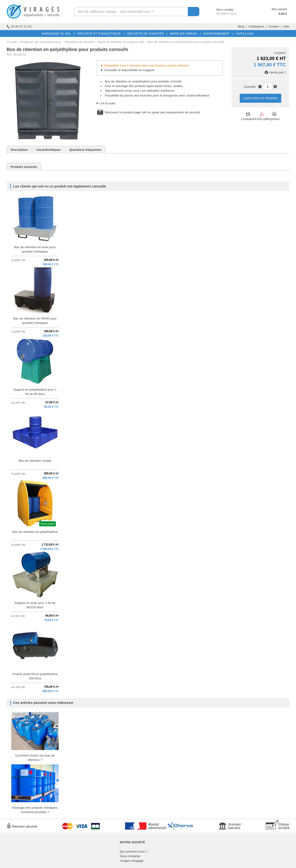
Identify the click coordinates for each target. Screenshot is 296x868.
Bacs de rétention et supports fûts (121, 42)
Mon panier (279, 9)
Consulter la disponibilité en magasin (129, 70)
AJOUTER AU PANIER (260, 98)
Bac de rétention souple (35, 461)
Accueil (12, 42)
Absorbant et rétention (80, 42)
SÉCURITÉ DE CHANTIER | (146, 34)
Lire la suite (107, 103)
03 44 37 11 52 (19, 26)
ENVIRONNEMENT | (218, 34)
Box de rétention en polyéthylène (35, 532)
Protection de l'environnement (40, 42)
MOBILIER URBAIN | (185, 34)
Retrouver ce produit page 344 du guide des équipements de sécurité (152, 112)
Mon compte (221, 10)
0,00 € (283, 14)
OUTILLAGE (244, 34)
